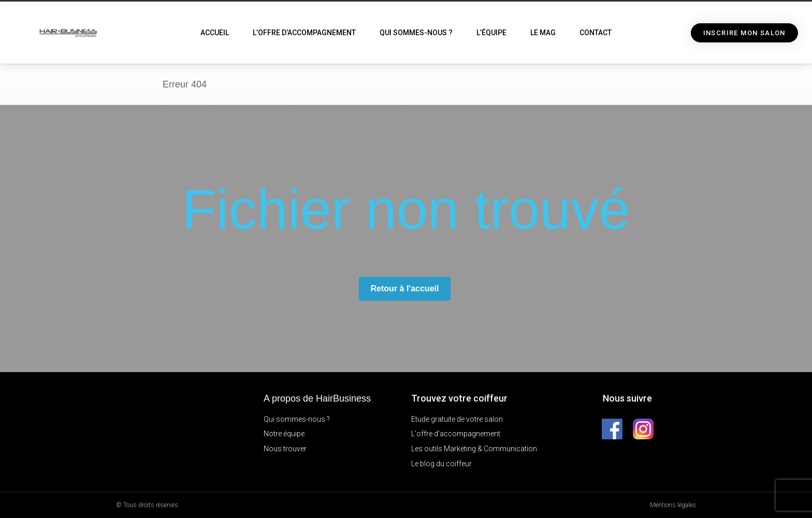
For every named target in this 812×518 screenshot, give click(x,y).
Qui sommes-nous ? (416, 33)
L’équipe (491, 33)
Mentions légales (673, 505)
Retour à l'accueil (405, 288)
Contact (596, 33)
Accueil (215, 33)
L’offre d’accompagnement (304, 33)
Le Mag (543, 33)
